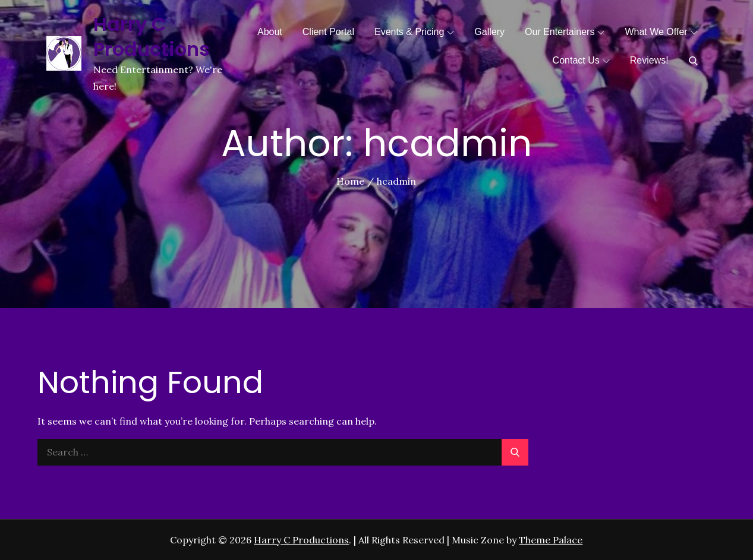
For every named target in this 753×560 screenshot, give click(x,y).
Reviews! (649, 60)
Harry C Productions (152, 37)
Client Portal (328, 32)
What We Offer (661, 32)
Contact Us (581, 60)
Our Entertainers (565, 32)
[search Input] (283, 452)
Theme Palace (551, 540)
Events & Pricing (414, 32)
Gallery (489, 32)
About (270, 32)
